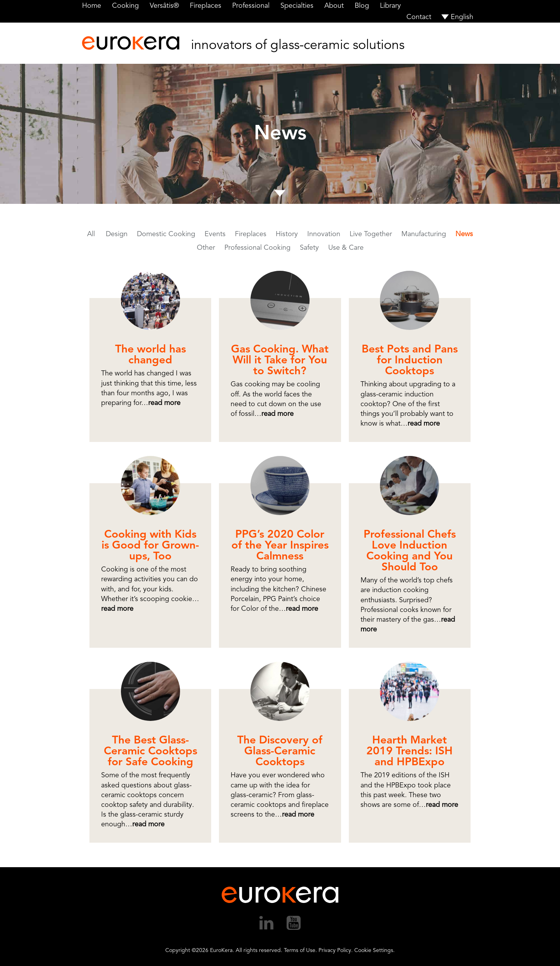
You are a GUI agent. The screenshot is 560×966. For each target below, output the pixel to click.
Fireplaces (206, 5)
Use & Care (346, 247)
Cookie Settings (374, 950)
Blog (362, 5)
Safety (309, 247)
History (287, 234)
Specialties (297, 5)
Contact (419, 17)
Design (117, 234)
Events (215, 234)
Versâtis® (164, 5)
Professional (251, 5)
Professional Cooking (257, 247)
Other (206, 247)
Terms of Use (300, 950)
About (334, 5)
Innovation (324, 234)
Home (92, 5)
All (91, 234)
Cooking (125, 5)
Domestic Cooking (166, 234)
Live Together (371, 234)
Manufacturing (424, 234)
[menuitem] (458, 17)
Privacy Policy (335, 950)
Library (390, 5)
